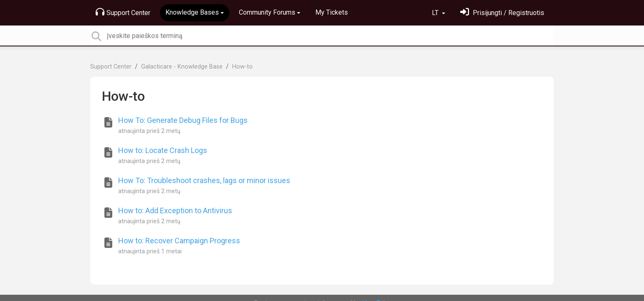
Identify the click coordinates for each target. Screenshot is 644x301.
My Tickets (332, 12)
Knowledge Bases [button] (192, 12)
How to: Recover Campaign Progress (179, 241)
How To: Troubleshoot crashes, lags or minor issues (204, 180)
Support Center (123, 12)
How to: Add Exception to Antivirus (175, 210)
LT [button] (436, 13)
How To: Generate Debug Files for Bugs (183, 120)
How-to (242, 67)
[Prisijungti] (502, 13)
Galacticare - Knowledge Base (182, 67)
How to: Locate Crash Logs (163, 150)
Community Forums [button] (267, 12)
